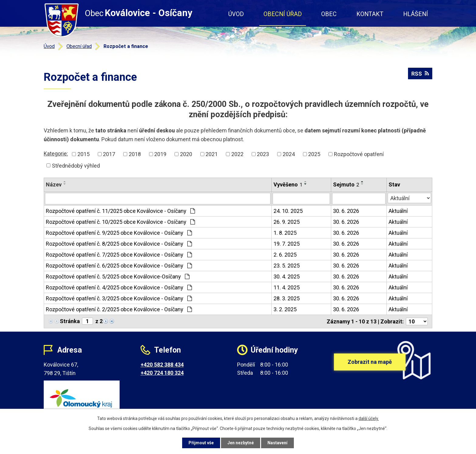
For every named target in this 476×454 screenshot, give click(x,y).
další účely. (369, 418)
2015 (83, 154)
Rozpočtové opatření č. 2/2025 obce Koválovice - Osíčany (119, 309)
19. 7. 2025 (287, 244)
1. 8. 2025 (285, 233)
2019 (160, 154)
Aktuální (398, 211)
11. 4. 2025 (287, 287)
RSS (420, 74)
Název (54, 184)
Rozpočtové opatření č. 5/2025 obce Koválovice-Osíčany (118, 276)
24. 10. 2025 (288, 211)
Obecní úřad (283, 14)
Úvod (236, 14)
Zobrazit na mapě (370, 362)
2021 (212, 154)
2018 (135, 154)
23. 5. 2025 (287, 266)
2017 (109, 154)
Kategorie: (56, 154)
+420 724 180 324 (162, 373)
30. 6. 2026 (346, 211)
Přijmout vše (201, 443)
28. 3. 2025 (287, 298)
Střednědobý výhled (76, 165)
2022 (237, 154)
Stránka (70, 321)
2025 (314, 154)
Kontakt (370, 14)
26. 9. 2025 (287, 222)
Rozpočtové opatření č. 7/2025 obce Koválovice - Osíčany (119, 255)
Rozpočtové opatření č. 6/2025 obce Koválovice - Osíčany (119, 266)
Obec (329, 14)
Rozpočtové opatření (359, 154)
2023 (263, 154)
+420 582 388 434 (162, 365)
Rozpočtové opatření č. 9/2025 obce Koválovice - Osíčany (119, 233)
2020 (186, 154)
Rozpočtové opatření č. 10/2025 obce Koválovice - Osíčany (120, 222)
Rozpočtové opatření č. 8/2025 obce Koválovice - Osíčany (119, 244)
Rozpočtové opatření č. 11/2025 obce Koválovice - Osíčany (120, 211)
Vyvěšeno (288, 184)
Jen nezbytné (241, 443)
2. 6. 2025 (285, 255)
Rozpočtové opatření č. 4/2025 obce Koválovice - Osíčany (119, 287)
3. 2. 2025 (285, 309)
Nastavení (277, 443)
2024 (289, 154)
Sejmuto (346, 184)
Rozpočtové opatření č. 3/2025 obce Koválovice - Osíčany (119, 298)
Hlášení (416, 14)
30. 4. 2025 (287, 276)
